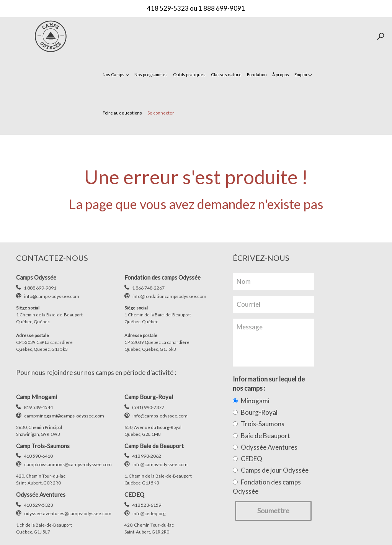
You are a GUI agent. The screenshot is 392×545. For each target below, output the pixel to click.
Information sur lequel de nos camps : (269, 384)
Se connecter (161, 113)
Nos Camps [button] (116, 74)
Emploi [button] (303, 74)
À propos (281, 74)
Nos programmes (151, 74)
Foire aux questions (122, 113)
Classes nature (226, 74)
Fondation (257, 74)
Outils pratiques (189, 74)
